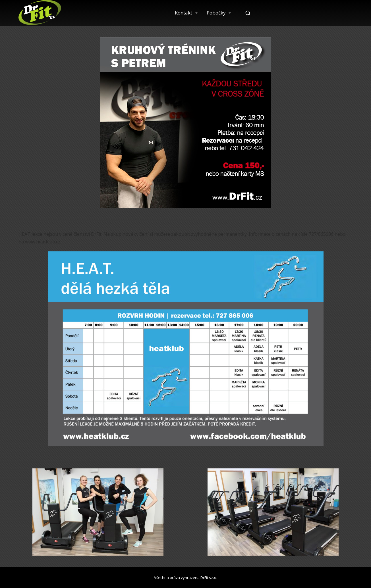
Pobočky (216, 13)
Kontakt (184, 13)
